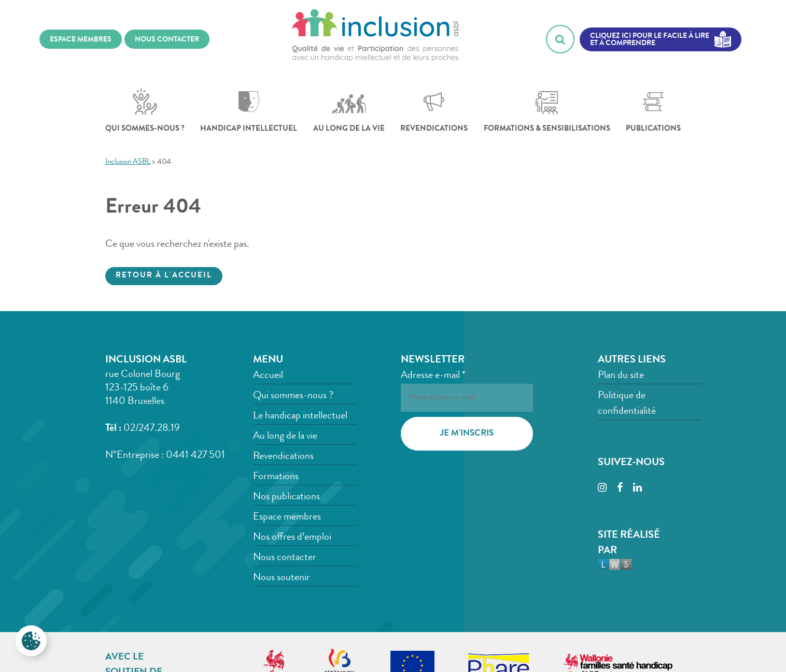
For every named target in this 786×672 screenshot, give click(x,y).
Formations (276, 477)
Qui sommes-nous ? (145, 111)
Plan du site (621, 376)
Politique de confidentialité (627, 404)
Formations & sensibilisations (547, 111)
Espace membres (287, 517)
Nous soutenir (282, 578)
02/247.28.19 (152, 429)
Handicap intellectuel (249, 111)
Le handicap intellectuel (300, 416)
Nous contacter (285, 558)
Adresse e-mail (433, 376)
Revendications (434, 111)
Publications (653, 111)
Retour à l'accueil (164, 276)
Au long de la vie (349, 111)
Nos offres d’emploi (292, 538)
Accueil (268, 376)
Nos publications (286, 497)
